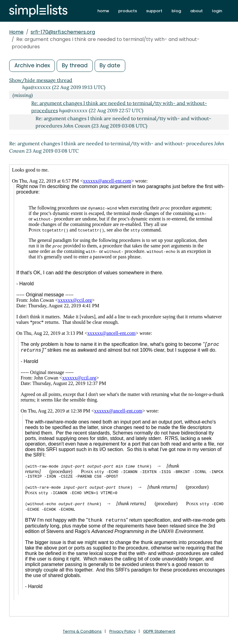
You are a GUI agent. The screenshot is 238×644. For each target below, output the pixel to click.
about (196, 11)
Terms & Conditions (82, 631)
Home (16, 32)
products (128, 11)
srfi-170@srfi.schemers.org (63, 32)
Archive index (32, 66)
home (103, 11)
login (217, 11)
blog (176, 11)
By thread (76, 66)
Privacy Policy (122, 631)
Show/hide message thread (41, 80)
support (154, 11)
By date (112, 66)
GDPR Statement (160, 631)
